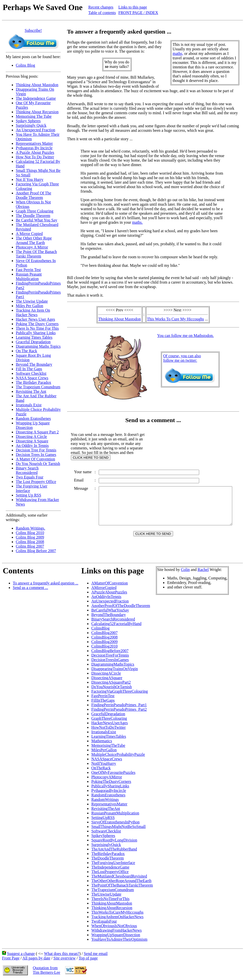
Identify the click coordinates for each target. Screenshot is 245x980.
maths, (179, 53)
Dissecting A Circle (31, 437)
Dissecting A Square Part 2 (37, 432)
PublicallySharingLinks (110, 786)
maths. (138, 222)
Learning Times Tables (34, 337)
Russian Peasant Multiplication (29, 276)
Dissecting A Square (32, 441)
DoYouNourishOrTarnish (111, 687)
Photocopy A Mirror (32, 247)
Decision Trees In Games (36, 455)
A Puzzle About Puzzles (35, 152)
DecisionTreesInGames (110, 660)
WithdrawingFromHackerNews (116, 930)
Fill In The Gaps (29, 369)
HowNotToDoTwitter (108, 727)
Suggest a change (21, 954)
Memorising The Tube (34, 116)
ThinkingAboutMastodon (112, 903)
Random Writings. (30, 528)
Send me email (96, 954)
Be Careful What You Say (36, 220)
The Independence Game (36, 98)
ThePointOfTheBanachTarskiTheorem (122, 885)
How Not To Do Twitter (35, 157)
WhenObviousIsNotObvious (114, 926)
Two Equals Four (30, 477)
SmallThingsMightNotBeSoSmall (118, 827)
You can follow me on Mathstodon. (186, 336)
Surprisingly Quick (31, 125)
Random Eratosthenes (33, 418)
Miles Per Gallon (29, 306)
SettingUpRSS (103, 818)
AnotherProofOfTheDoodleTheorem (121, 606)
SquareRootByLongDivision (114, 840)
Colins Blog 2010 (30, 533)
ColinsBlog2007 (104, 633)
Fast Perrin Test (28, 270)
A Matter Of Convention (35, 459)
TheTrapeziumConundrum (112, 890)
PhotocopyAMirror (107, 777)
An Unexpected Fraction (35, 130)
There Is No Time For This (37, 328)
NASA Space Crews (32, 378)
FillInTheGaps (103, 700)
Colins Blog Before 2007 (36, 551)
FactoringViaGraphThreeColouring (119, 691)
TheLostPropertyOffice (110, 872)
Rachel (203, 570)
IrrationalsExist (104, 732)
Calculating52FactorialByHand (116, 624)
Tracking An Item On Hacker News (33, 313)
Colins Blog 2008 (30, 542)
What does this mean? (62, 954)
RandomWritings (105, 800)
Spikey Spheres (28, 121)
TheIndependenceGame (110, 867)
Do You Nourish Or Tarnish (38, 464)
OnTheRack (101, 768)
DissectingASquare (107, 678)
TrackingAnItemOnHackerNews (117, 917)
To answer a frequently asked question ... (45, 583)
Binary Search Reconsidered (27, 470)
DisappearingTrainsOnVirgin (114, 669)
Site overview (64, 958)
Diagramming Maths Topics (38, 346)
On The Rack (26, 351)
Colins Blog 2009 (30, 537)
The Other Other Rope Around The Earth (34, 240)
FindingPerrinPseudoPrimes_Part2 (119, 709)
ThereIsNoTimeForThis (110, 899)
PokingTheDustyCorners (111, 781)
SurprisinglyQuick (106, 845)
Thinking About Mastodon (37, 85)
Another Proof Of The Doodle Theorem (33, 195)
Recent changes (101, 7)
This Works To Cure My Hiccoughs (177, 319)
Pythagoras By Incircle (34, 148)
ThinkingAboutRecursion (112, 908)
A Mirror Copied (29, 234)
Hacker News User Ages (35, 319)
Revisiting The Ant (31, 391)
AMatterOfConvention (109, 583)
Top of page (88, 958)
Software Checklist (31, 373)
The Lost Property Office (36, 482)
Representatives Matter (34, 143)
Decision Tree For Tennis (36, 450)
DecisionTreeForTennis (110, 655)
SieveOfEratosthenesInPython (115, 822)
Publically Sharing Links (36, 333)
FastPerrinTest (103, 696)
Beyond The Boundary (34, 364)
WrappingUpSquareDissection (116, 935)
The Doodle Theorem (33, 216)
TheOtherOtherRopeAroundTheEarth (121, 881)
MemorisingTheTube (108, 745)
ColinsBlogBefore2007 (110, 651)
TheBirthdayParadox (108, 854)
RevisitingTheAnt (106, 809)
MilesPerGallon (104, 750)
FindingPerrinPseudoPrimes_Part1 (119, 705)
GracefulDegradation (108, 714)
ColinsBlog (100, 628)
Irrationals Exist (29, 405)
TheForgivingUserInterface (113, 863)
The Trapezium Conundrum (38, 387)
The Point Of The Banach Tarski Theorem (36, 254)
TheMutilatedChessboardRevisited (119, 876)
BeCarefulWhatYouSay (110, 610)
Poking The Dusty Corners (37, 324)
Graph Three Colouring (35, 211)
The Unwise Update (32, 301)
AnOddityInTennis (106, 597)
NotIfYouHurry (104, 763)
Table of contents (102, 13)
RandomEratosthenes (108, 795)
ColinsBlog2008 (104, 637)
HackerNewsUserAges (109, 723)
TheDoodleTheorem (107, 858)
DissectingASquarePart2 (111, 682)
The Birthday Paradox (33, 382)
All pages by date (36, 958)
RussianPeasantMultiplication (115, 813)
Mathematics (102, 741)
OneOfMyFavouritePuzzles (113, 772)
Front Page (11, 958)
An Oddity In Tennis (32, 446)
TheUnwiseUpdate (106, 894)
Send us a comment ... (30, 588)
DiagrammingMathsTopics (113, 664)
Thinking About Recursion (37, 112)
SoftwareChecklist (106, 831)
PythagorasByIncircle (109, 790)
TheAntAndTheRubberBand (114, 849)
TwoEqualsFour (104, 921)
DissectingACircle (106, 673)
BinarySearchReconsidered (113, 619)
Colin (185, 570)
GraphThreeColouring (109, 718)
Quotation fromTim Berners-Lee (46, 970)
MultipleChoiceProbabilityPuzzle (118, 754)
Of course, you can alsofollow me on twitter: (183, 358)
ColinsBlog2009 (104, 642)
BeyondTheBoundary (108, 615)
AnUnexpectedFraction (110, 601)
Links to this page (133, 7)
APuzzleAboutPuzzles (109, 592)
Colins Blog (25, 65)
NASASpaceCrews (107, 759)
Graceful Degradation (33, 342)
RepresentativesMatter (109, 804)
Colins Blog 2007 (30, 546)
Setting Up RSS (28, 495)
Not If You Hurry (30, 179)
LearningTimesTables (109, 736)
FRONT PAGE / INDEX (138, 13)
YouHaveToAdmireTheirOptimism (119, 939)
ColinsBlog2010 (104, 646)
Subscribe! (33, 30)
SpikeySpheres (103, 836)
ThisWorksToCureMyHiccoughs (117, 912)
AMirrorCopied (104, 588)
